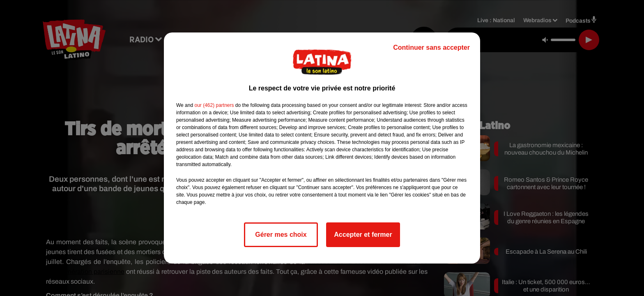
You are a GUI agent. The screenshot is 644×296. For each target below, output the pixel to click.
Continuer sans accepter (431, 47)
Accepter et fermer (363, 235)
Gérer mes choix (281, 235)
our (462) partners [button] (214, 105)
